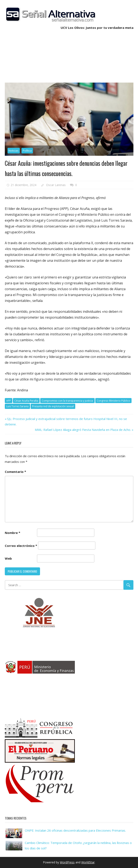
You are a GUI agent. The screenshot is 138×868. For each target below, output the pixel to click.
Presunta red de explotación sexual (53, 406)
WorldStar (88, 862)
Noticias (14, 151)
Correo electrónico (21, 546)
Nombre (13, 533)
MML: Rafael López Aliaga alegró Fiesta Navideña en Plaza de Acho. (83, 430)
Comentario (15, 472)
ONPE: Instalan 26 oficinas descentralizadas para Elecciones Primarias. (75, 830)
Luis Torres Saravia (17, 406)
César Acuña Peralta (26, 401)
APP (9, 401)
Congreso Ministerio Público (113, 401)
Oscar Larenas (56, 185)
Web (8, 558)
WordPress (67, 862)
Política (27, 151)
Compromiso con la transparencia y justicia (67, 401)
